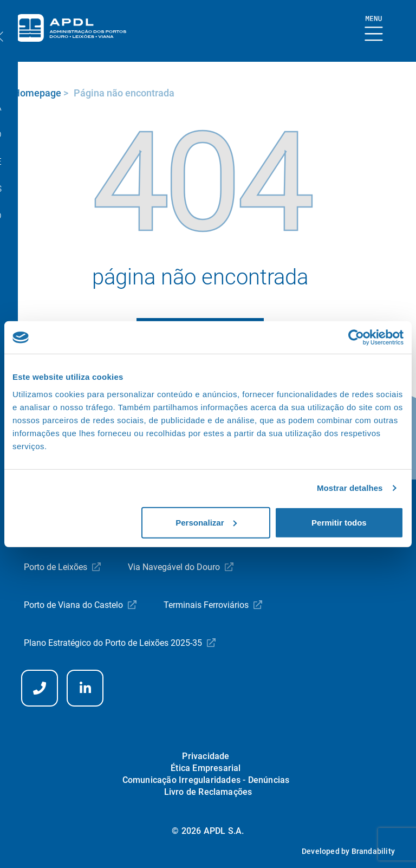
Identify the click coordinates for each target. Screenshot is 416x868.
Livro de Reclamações (208, 792)
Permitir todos (339, 522)
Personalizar (206, 522)
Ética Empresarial (206, 768)
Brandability (373, 851)
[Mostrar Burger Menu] (374, 29)
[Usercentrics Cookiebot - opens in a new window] (356, 338)
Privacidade (206, 756)
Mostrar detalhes (350, 488)
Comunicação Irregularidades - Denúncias (206, 780)
